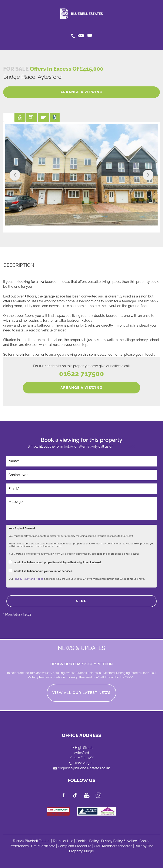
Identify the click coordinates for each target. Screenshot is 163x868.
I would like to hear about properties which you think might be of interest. (55, 562)
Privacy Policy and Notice (28, 579)
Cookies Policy (87, 841)
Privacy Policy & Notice (119, 841)
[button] (15, 175)
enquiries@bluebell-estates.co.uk (81, 768)
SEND (81, 601)
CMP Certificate (43, 846)
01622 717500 (81, 374)
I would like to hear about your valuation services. (41, 571)
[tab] (9, 117)
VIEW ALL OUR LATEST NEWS (81, 693)
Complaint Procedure (75, 846)
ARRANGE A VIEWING (81, 92)
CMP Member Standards (113, 846)
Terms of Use (63, 841)
